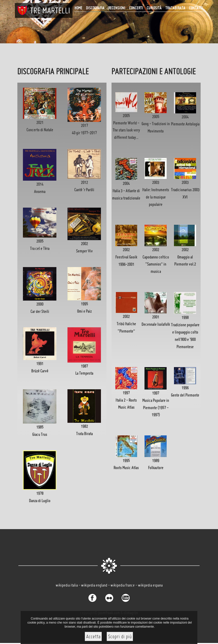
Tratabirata (175, 8)
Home (78, 8)
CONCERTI (136, 8)
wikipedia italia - (68, 585)
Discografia (95, 8)
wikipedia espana (150, 585)
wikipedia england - (96, 585)
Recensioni (117, 8)
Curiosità (154, 8)
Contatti (196, 8)
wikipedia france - (124, 585)
